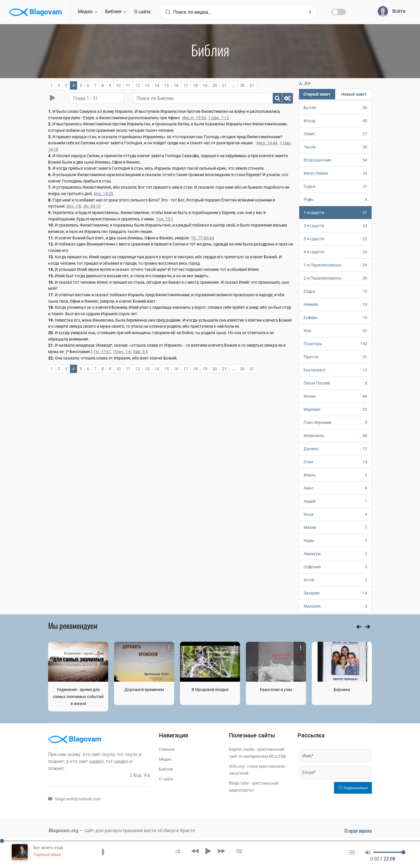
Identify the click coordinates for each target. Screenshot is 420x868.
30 (242, 85)
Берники (342, 690)
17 (186, 85)
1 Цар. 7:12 (219, 118)
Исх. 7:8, (74, 206)
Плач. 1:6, (123, 352)
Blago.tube (239, 783)
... (233, 85)
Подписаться (353, 788)
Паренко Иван (47, 855)
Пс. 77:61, (103, 352)
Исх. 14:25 (104, 194)
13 (147, 85)
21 (224, 85)
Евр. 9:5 (141, 352)
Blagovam (35, 12)
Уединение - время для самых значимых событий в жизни (78, 697)
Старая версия (358, 831)
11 (128, 85)
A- (301, 84)
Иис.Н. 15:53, (195, 118)
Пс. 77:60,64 (203, 238)
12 (138, 85)
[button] (178, 851)
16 (176, 85)
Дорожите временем (144, 690)
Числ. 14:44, (267, 143)
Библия (116, 12)
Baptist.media (242, 749)
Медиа (88, 12)
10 (118, 85)
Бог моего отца (48, 848)
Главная (167, 749)
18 (195, 85)
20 (215, 85)
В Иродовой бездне (210, 690)
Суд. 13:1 (165, 219)
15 (167, 85)
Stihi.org (237, 766)
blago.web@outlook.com (74, 799)
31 (252, 85)
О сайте (142, 12)
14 (157, 85)
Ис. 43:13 (92, 206)
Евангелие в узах (276, 690)
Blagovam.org (63, 831)
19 (205, 85)
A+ (308, 84)
